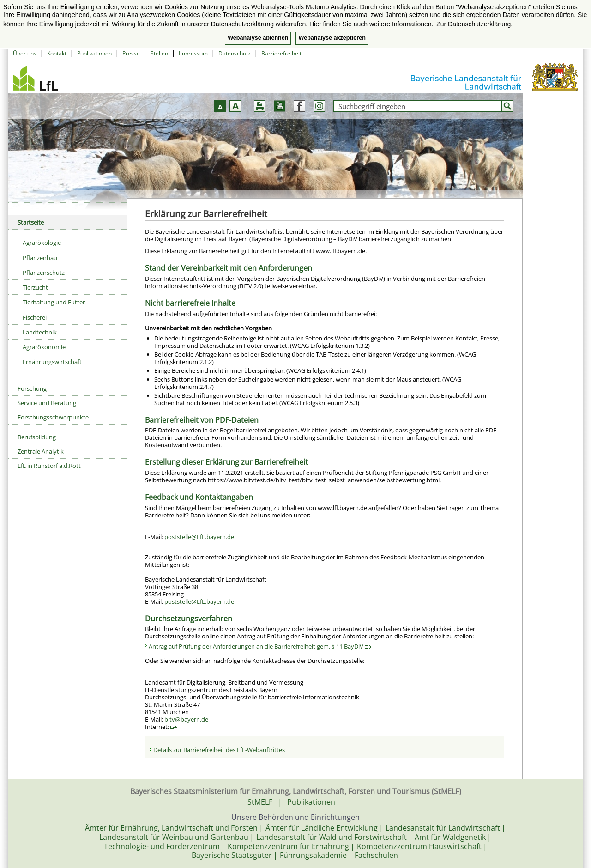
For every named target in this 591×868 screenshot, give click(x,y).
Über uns (25, 53)
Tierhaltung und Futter (51, 302)
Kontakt (57, 53)
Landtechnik (37, 332)
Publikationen (94, 53)
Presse (131, 53)
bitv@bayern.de (186, 719)
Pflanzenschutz (41, 272)
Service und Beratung (47, 403)
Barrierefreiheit (281, 53)
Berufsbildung (37, 437)
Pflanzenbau (37, 258)
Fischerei (32, 317)
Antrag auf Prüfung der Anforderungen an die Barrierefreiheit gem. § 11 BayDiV (260, 646)
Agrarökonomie (42, 347)
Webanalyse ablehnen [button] (258, 38)
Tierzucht (33, 287)
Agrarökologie (39, 242)
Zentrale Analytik (41, 451)
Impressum (193, 53)
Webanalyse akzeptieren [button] (332, 38)
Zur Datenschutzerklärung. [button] (474, 24)
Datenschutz (235, 53)
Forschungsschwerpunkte (53, 417)
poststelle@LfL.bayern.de (199, 537)
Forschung (32, 388)
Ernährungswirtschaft (50, 361)
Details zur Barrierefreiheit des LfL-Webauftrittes (219, 750)
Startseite (31, 222)
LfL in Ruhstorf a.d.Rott (49, 466)
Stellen (159, 53)
